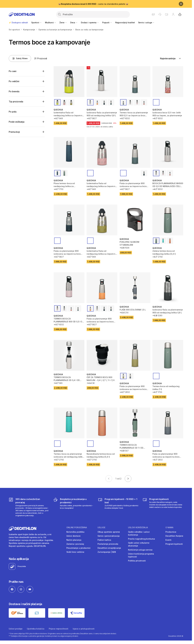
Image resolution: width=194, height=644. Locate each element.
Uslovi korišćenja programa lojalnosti (141, 555)
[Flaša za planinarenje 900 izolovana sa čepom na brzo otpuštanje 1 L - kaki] (135, 355)
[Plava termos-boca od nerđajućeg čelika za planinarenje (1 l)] (69, 152)
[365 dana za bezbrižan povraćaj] (29, 507)
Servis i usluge (146, 23)
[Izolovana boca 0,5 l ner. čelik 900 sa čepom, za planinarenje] (168, 82)
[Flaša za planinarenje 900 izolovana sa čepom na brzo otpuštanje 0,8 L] (135, 152)
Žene (63, 23)
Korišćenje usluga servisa (140, 550)
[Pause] (181, 4)
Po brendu (14, 91)
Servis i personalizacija (109, 536)
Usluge (101, 528)
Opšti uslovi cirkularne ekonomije (139, 544)
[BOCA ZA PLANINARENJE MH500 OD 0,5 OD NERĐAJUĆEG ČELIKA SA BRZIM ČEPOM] (168, 152)
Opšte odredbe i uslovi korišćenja (139, 533)
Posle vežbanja (17, 122)
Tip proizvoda (16, 102)
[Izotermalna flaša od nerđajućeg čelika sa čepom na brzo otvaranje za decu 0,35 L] (69, 82)
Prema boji (14, 132)
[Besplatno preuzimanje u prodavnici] (74, 507)
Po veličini (14, 81)
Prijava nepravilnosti (59, 629)
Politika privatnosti (137, 561)
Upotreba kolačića (36, 629)
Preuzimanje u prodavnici (79, 548)
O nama (169, 528)
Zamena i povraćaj (75, 544)
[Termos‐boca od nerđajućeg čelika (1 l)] (168, 355)
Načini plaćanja (74, 540)
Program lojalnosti (174, 544)
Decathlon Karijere (174, 536)
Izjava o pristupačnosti (84, 629)
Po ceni (13, 71)
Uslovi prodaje (16, 629)
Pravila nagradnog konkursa (141, 539)
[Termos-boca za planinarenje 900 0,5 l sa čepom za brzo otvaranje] (135, 82)
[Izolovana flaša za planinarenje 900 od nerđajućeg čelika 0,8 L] (102, 82)
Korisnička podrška (75, 532)
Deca (74, 23)
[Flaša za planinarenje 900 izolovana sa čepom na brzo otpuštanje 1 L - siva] (168, 423)
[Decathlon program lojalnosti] (163, 507)
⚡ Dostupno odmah (18, 23)
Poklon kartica (104, 540)
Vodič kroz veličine (75, 552)
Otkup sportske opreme (109, 532)
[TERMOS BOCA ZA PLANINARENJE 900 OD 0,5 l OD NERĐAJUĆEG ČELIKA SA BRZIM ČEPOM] (69, 288)
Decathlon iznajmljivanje (109, 548)
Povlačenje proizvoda (108, 544)
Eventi (168, 540)
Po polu (13, 112)
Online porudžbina (77, 528)
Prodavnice (171, 532)
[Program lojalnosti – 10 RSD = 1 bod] (118, 507)
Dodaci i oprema (90, 23)
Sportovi (37, 23)
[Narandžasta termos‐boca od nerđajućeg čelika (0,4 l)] (102, 423)
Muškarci (51, 23)
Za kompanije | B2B (107, 552)
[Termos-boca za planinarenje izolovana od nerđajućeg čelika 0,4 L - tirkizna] (69, 423)
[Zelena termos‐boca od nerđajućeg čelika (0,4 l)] (168, 220)
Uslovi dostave (73, 536)
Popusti (107, 23)
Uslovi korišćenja (138, 528)
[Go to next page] (128, 479)
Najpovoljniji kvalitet (125, 23)
